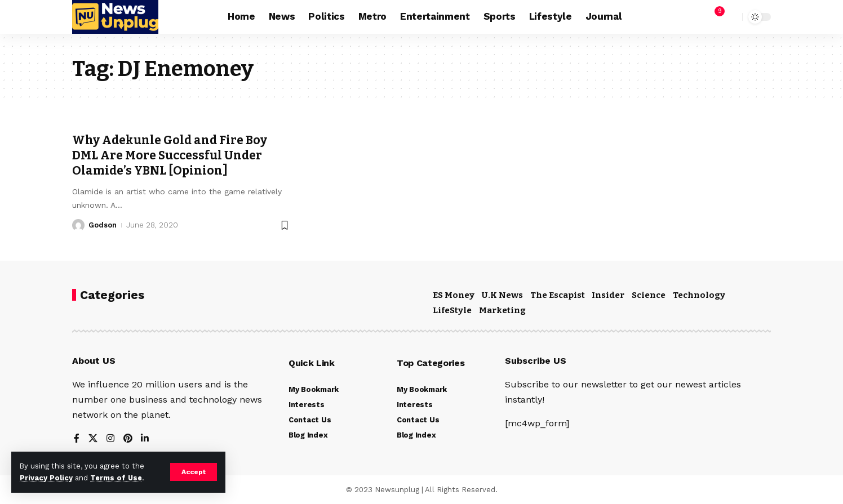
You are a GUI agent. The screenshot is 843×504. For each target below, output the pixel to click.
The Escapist (558, 295)
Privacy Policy (46, 478)
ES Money (454, 295)
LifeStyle (452, 310)
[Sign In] (690, 17)
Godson (103, 225)
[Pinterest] (128, 439)
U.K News (502, 295)
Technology (699, 295)
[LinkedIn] (145, 439)
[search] (731, 17)
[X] (93, 439)
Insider (608, 295)
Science (649, 295)
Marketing (502, 310)
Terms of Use (116, 478)
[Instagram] (110, 439)
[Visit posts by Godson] (78, 225)
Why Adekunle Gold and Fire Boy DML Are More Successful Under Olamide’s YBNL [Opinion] (170, 156)
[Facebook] (77, 439)
